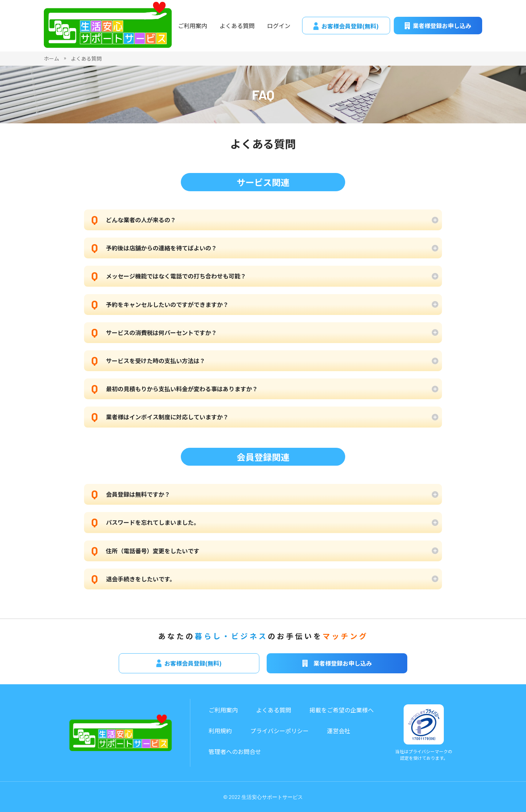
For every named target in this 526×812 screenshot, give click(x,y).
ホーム (52, 58)
